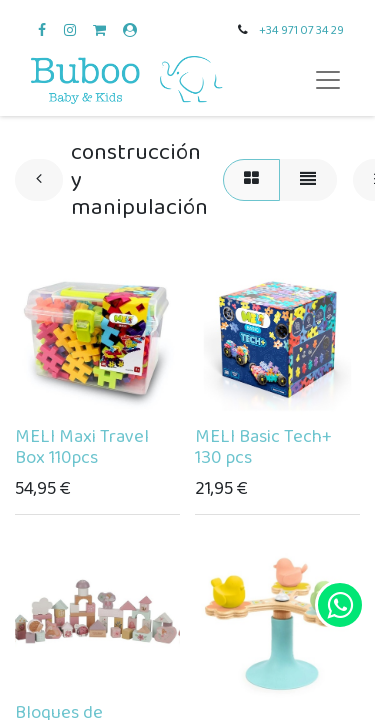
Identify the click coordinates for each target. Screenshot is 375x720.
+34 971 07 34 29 (301, 30)
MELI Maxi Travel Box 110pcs (82, 448)
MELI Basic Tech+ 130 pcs (263, 448)
